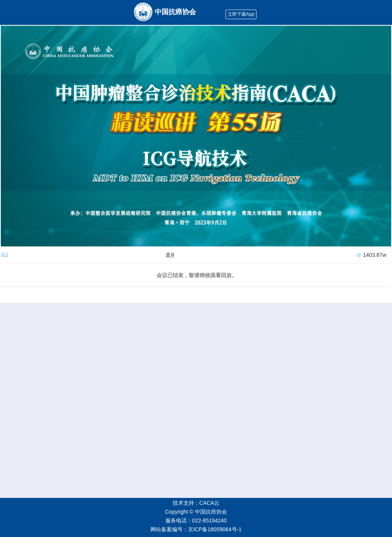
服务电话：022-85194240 (196, 521)
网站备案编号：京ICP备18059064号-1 (196, 529)
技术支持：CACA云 (196, 503)
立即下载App (241, 14)
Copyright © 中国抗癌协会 (196, 512)
